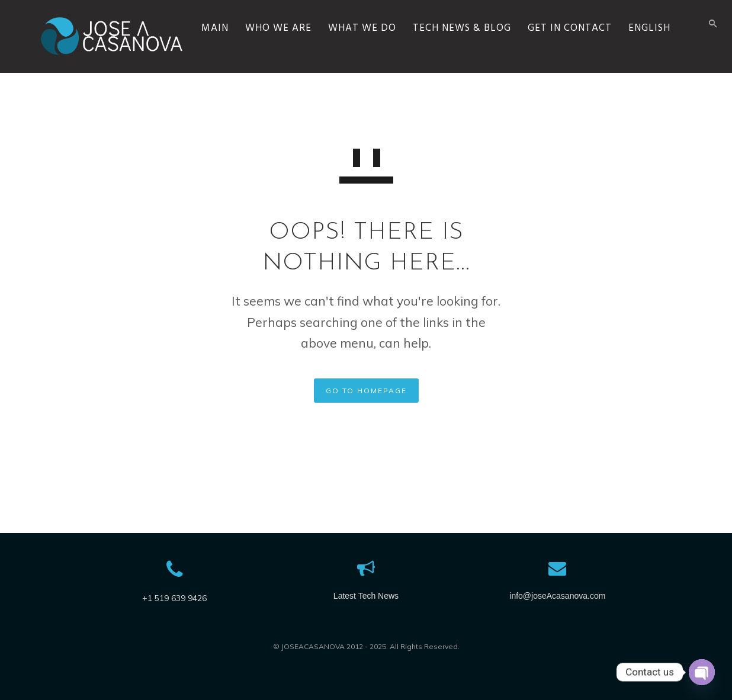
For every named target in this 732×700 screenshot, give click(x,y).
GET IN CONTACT (596, 62)
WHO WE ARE (304, 62)
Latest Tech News (366, 596)
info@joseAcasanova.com (557, 596)
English (675, 62)
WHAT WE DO (388, 62)
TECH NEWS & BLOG (488, 62)
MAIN (241, 62)
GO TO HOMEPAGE (366, 391)
